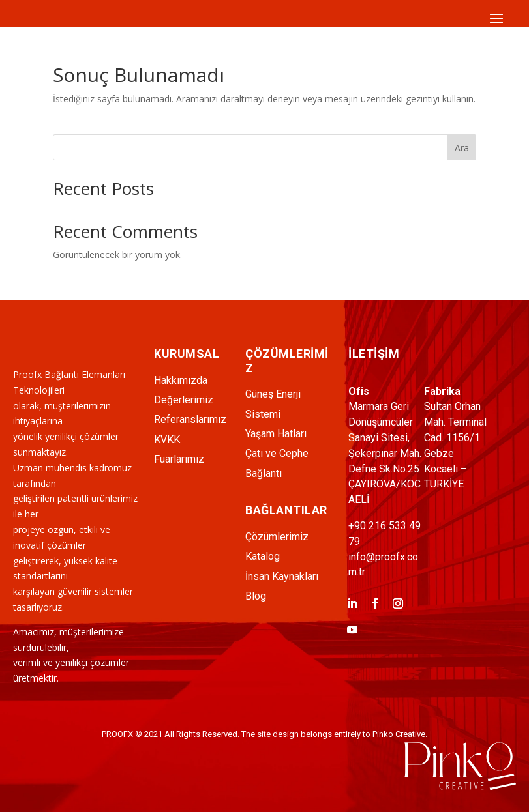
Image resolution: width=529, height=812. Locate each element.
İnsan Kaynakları (282, 576)
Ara (462, 148)
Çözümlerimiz (277, 537)
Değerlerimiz (184, 400)
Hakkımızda (181, 380)
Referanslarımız (190, 419)
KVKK (167, 440)
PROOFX (117, 734)
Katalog (263, 556)
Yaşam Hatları (276, 434)
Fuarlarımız (179, 459)
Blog (256, 596)
